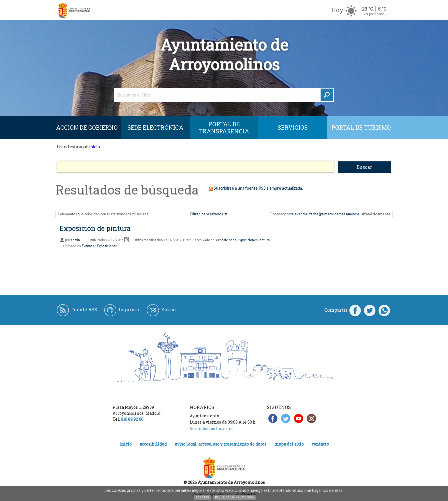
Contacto (320, 444)
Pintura (264, 240)
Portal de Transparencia (224, 128)
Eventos (88, 246)
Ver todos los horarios (212, 429)
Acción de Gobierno (87, 127)
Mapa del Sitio (289, 444)
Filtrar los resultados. (207, 214)
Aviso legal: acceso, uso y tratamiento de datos (221, 444)
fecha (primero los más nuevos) (334, 214)
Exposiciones (248, 240)
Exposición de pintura (95, 228)
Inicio (95, 146)
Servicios (293, 127)
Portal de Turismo (361, 127)
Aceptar (203, 497)
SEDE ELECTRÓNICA (155, 127)
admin (75, 240)
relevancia (299, 214)
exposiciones (226, 240)
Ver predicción (374, 14)
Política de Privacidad (235, 497)
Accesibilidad (153, 444)
